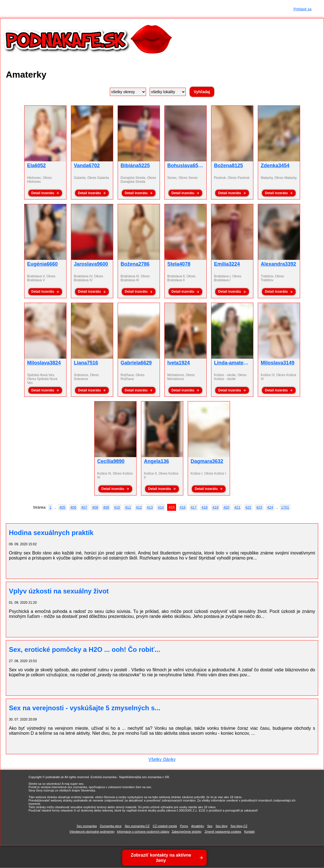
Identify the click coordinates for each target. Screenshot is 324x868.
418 (204, 507)
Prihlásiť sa (302, 9)
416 (183, 507)
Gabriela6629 (136, 363)
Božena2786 (135, 264)
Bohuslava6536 (186, 166)
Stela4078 (179, 264)
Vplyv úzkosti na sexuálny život (59, 591)
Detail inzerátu (43, 193)
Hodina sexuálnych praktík (51, 533)
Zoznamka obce (111, 826)
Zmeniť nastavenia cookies (223, 832)
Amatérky (197, 826)
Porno (184, 826)
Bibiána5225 (135, 166)
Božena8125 (229, 166)
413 (150, 507)
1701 (285, 507)
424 (270, 507)
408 (95, 507)
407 (84, 507)
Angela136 (157, 461)
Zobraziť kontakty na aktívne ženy (162, 858)
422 (248, 507)
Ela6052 (37, 166)
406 (73, 507)
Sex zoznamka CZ (137, 826)
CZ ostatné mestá (165, 826)
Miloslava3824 (44, 363)
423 (259, 507)
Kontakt (249, 832)
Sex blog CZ (239, 826)
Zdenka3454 (275, 166)
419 (216, 507)
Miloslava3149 (278, 363)
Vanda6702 (87, 166)
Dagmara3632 (207, 461)
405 (62, 507)
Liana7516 (86, 363)
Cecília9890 (111, 461)
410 (117, 507)
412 (139, 507)
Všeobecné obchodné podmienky (92, 832)
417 (194, 507)
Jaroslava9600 (91, 264)
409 (106, 507)
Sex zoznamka (87, 826)
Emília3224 (227, 264)
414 (161, 507)
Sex (210, 826)
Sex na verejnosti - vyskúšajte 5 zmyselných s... (85, 708)
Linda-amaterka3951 (238, 363)
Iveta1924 (179, 363)
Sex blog (222, 826)
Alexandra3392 (279, 264)
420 (226, 507)
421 (237, 507)
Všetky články (162, 759)
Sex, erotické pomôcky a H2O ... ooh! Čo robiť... (85, 649)
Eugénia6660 (43, 264)
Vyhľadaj (202, 92)
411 (128, 507)
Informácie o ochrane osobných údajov (143, 832)
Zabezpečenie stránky (187, 832)
